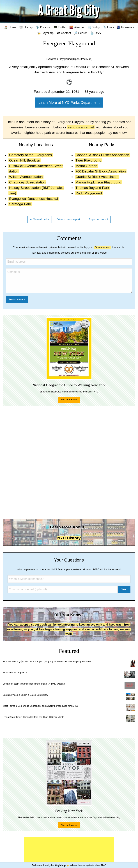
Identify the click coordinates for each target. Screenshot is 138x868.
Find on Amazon (69, 400)
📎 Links (108, 27)
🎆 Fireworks (125, 27)
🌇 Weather (77, 27)
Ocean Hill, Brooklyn (25, 160)
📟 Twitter (60, 27)
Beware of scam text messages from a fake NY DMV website (34, 684)
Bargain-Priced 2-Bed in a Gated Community (25, 695)
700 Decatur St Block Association (101, 171)
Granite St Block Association (97, 177)
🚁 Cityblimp (45, 33)
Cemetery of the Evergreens (31, 155)
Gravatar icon (103, 247)
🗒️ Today (94, 27)
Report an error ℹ (98, 219)
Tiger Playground (88, 160)
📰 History (26, 27)
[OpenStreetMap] (82, 59)
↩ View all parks (40, 219)
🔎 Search (81, 33)
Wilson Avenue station (26, 177)
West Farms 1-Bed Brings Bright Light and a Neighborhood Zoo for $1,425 (41, 706)
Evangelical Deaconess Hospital (34, 199)
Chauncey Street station (27, 182)
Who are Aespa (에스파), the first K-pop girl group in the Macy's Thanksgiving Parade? (47, 661)
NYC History (69, 538)
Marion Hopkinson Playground (98, 182)
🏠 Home (10, 27)
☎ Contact (64, 33)
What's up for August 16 (15, 673)
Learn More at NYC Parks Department (69, 103)
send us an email (81, 127)
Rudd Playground (89, 193)
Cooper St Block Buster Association (102, 155)
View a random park (69, 219)
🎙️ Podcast (43, 27)
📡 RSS (96, 33)
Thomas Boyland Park (92, 188)
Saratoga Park (20, 204)
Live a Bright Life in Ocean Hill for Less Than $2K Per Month (33, 717)
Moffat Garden (86, 166)
